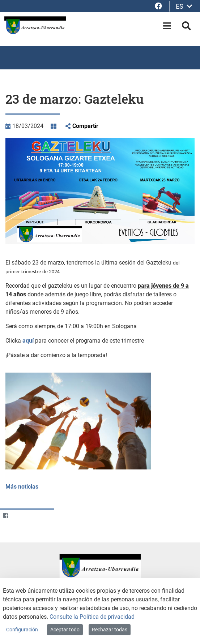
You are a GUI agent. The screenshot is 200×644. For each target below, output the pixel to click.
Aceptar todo (65, 630)
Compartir (85, 126)
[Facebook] (6, 515)
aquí (28, 341)
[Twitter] (20, 515)
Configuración (22, 630)
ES (184, 6)
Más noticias (22, 487)
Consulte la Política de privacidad (92, 617)
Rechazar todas (110, 630)
